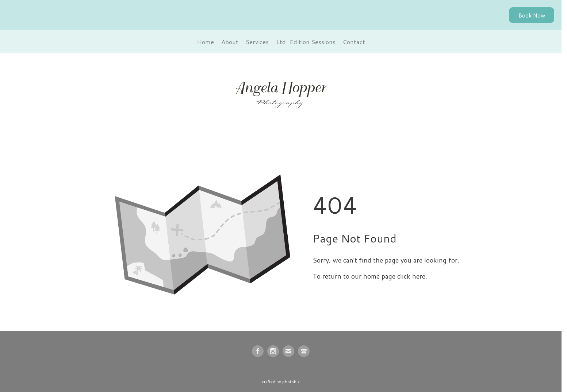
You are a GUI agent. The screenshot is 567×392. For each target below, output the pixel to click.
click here (411, 276)
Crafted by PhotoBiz (281, 382)
